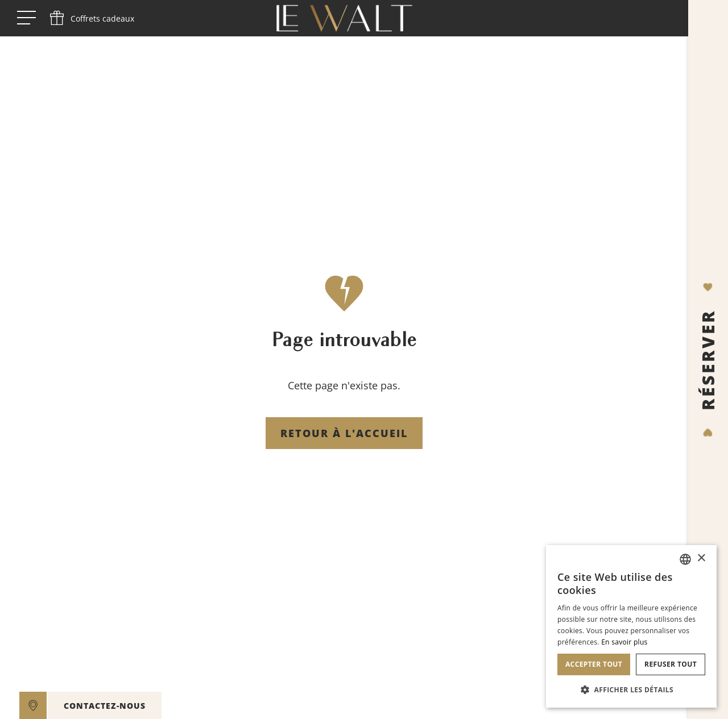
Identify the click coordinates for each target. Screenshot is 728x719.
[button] (631, 689)
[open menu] (26, 18)
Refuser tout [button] (671, 664)
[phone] (91, 18)
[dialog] (631, 626)
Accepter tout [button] (594, 664)
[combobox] (685, 559)
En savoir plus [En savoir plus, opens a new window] (624, 642)
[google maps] (33, 705)
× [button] (701, 558)
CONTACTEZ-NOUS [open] (105, 706)
